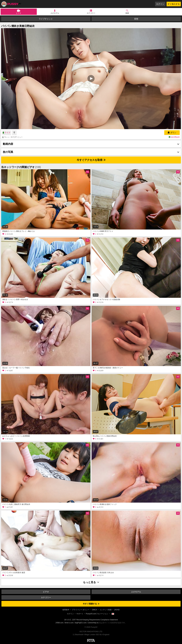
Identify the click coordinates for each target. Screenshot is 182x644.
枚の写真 (8, 152)
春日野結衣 (175, 137)
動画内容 (8, 144)
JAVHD (117, 610)
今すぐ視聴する (91, 604)
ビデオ (19, 13)
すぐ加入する (174, 4)
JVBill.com (59, 623)
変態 (136, 19)
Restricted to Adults (91, 640)
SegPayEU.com (81, 623)
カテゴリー (91, 13)
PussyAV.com (11, 4)
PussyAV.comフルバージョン (97, 614)
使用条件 (66, 610)
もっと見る (91, 582)
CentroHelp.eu (93, 623)
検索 (127, 13)
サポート (80, 614)
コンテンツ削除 (106, 610)
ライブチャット (46, 19)
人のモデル (55, 13)
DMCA (95, 610)
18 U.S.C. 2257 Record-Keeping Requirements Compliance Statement (91, 620)
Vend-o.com (69, 623)
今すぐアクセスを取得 (91, 160)
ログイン (160, 4)
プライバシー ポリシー (81, 610)
